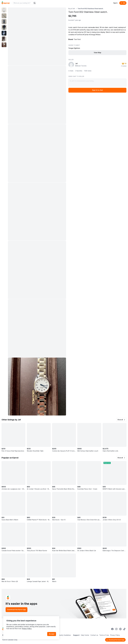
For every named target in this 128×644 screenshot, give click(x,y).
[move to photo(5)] (4, 33)
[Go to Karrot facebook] (112, 629)
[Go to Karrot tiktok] (124, 629)
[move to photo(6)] (4, 39)
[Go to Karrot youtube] (120, 629)
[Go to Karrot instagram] (116, 629)
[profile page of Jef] (71, 65)
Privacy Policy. (27, 629)
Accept (52, 634)
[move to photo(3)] (4, 22)
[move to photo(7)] (4, 45)
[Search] (34, 3)
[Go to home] (6, 3)
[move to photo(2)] (4, 16)
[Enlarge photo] (37, 37)
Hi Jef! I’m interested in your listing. (97, 83)
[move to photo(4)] (4, 27)
